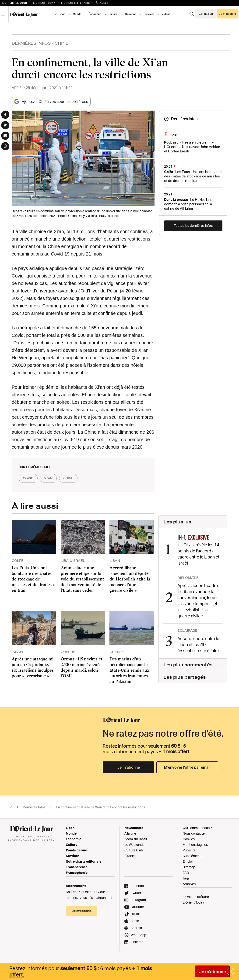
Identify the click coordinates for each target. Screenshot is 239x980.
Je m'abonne (212, 972)
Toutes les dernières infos (193, 225)
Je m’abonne (227, 14)
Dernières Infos (31, 43)
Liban (62, 14)
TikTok (136, 914)
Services (149, 14)
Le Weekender (135, 845)
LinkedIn (137, 942)
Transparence (77, 867)
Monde (77, 14)
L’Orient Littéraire (196, 897)
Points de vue (76, 850)
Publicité (189, 850)
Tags (186, 878)
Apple (135, 921)
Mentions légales (195, 845)
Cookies (189, 839)
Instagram (138, 900)
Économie (95, 14)
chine (74, 478)
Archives (189, 884)
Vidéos (166, 14)
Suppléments (193, 856)
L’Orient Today (193, 903)
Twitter (136, 893)
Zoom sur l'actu (136, 839)
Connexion (206, 14)
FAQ (186, 873)
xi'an (52, 478)
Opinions (131, 14)
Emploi (188, 862)
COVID (29, 478)
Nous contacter (194, 834)
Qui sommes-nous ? (197, 828)
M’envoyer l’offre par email (187, 767)
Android (136, 928)
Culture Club (134, 850)
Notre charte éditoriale (84, 862)
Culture (113, 14)
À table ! (102, 3)
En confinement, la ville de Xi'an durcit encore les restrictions (101, 807)
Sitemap (189, 867)
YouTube (138, 907)
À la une (130, 834)
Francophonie (77, 873)
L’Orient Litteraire (76, 3)
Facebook (138, 886)
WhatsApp (138, 935)
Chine (62, 43)
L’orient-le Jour (15, 3)
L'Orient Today (44, 3)
